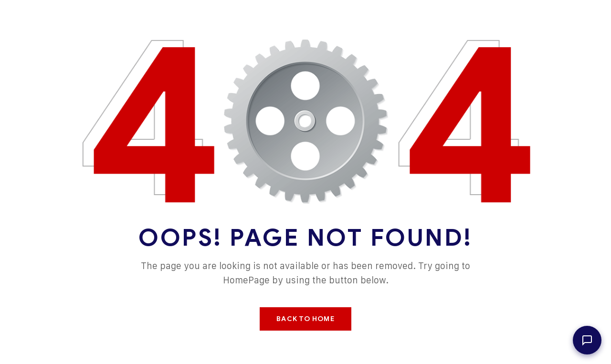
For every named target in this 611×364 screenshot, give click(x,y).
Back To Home (305, 319)
